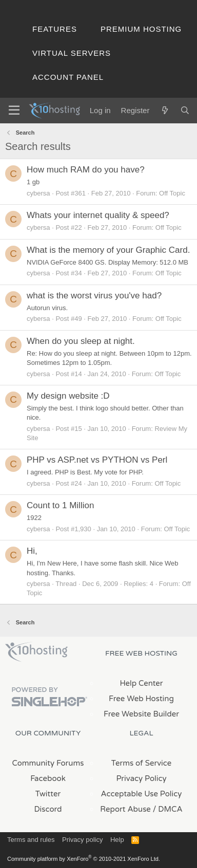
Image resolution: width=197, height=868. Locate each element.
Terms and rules (31, 840)
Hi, (32, 551)
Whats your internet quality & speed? (98, 215)
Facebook (48, 778)
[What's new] (164, 110)
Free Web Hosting (141, 699)
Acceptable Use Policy (142, 794)
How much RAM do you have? (86, 170)
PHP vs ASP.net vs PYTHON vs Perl (97, 460)
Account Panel (68, 77)
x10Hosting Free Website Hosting (36, 652)
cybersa (38, 193)
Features (55, 29)
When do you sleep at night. (81, 341)
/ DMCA (168, 809)
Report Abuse (125, 809)
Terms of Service (142, 763)
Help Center (141, 683)
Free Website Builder (141, 714)
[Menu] (14, 111)
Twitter (48, 794)
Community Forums (48, 763)
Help (117, 840)
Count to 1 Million (60, 505)
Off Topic (172, 193)
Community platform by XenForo (84, 859)
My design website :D (68, 396)
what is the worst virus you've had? (94, 296)
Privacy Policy (141, 778)
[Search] (185, 110)
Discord (48, 809)
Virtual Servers (72, 53)
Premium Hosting (141, 29)
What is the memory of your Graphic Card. (108, 250)
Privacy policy (82, 840)
